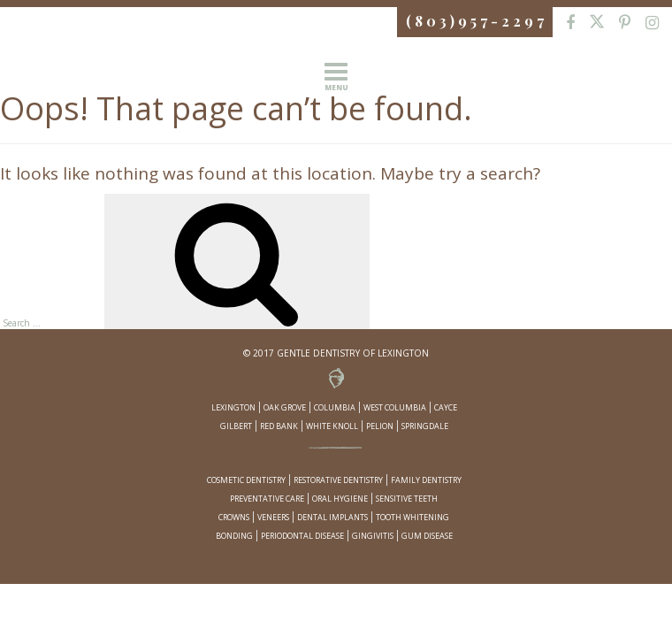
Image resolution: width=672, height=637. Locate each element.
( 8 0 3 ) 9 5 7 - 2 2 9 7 (475, 21)
